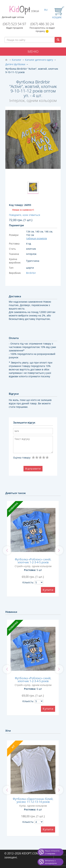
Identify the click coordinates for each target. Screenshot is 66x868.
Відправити (33, 469)
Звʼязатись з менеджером (51, 862)
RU (46, 10)
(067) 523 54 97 (14, 24)
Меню (33, 51)
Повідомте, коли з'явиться (25, 215)
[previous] (7, 550)
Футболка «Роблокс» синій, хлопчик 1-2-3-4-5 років (33, 561)
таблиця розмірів (36, 238)
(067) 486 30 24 (42, 24)
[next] (59, 550)
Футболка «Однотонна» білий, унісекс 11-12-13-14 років (33, 800)
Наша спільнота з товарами (52, 852)
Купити (48, 590)
